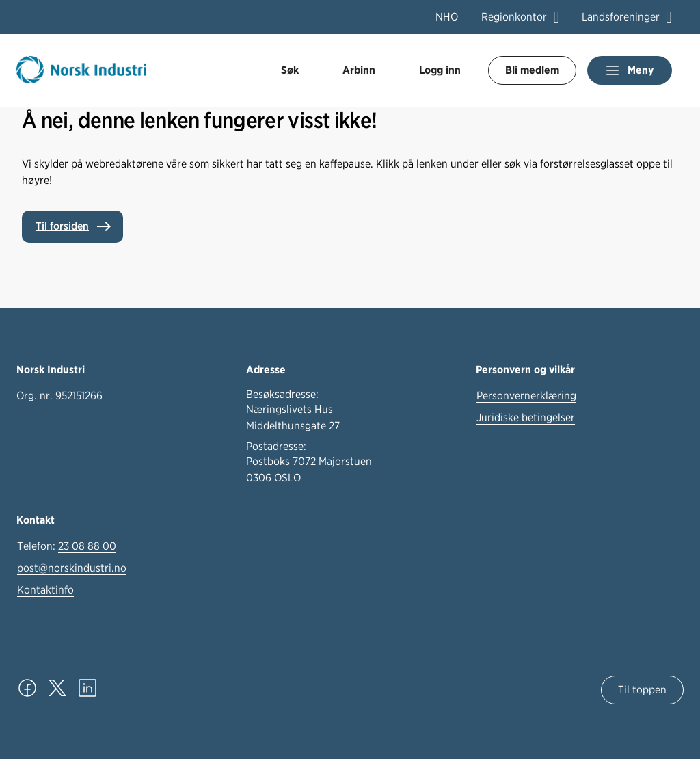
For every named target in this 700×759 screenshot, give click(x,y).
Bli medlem (532, 70)
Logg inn (440, 70)
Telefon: (67, 546)
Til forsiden (62, 226)
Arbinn (359, 70)
